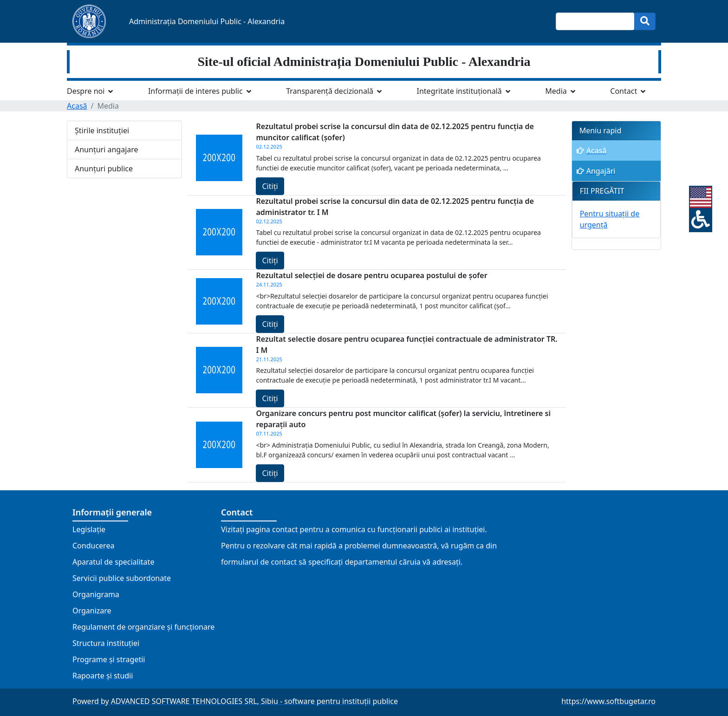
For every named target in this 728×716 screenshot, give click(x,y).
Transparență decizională (330, 91)
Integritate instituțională (459, 91)
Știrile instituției (102, 130)
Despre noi (86, 91)
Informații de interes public (195, 91)
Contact (624, 91)
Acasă (77, 106)
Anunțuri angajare (107, 150)
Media (556, 91)
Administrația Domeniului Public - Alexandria (207, 21)
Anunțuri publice (104, 169)
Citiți (270, 186)
